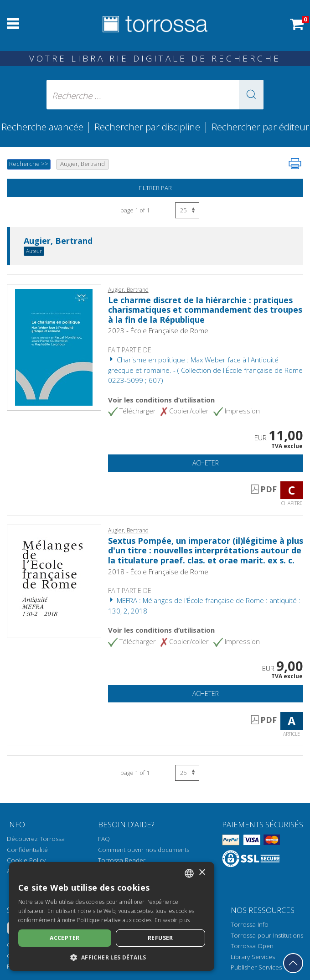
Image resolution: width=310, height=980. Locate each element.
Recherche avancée (44, 127)
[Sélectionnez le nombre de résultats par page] (187, 210)
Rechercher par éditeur (260, 127)
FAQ (104, 839)
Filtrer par (155, 188)
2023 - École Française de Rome (158, 330)
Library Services (253, 957)
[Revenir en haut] (293, 963)
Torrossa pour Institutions (267, 935)
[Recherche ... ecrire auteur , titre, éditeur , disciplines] (155, 95)
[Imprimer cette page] (295, 164)
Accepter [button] (65, 938)
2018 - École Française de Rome (158, 572)
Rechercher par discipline (147, 127)
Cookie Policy (26, 860)
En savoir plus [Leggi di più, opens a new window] (172, 920)
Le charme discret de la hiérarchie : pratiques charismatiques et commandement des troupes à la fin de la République (205, 310)
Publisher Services (256, 967)
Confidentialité (27, 850)
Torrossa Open (252, 946)
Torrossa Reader (122, 860)
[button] (251, 95)
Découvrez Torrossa (36, 839)
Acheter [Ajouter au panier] (206, 463)
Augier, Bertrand (58, 241)
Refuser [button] (160, 938)
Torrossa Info (250, 924)
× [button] (202, 873)
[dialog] (112, 916)
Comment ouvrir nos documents (144, 850)
